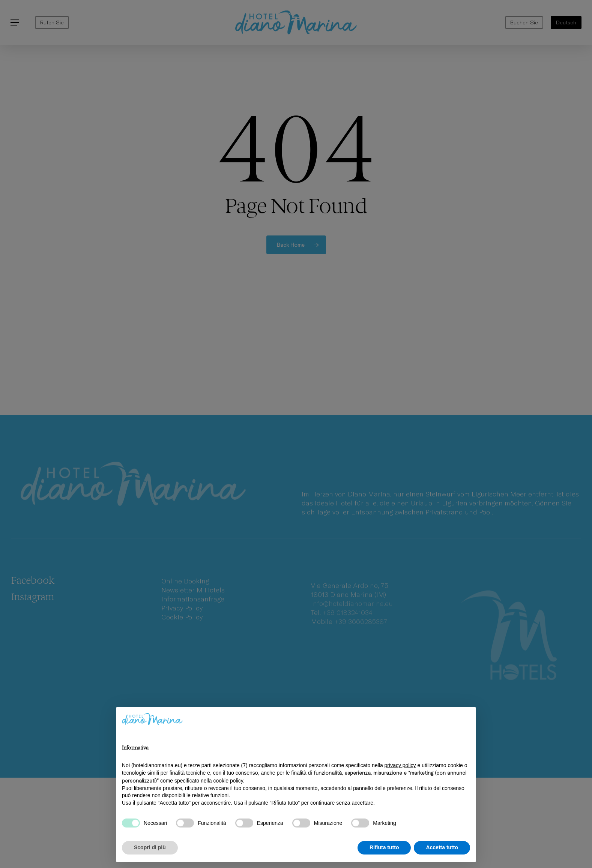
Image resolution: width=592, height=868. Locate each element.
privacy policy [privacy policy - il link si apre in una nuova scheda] (400, 765)
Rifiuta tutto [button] (384, 847)
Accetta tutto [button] (442, 847)
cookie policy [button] (228, 781)
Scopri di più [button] (150, 847)
